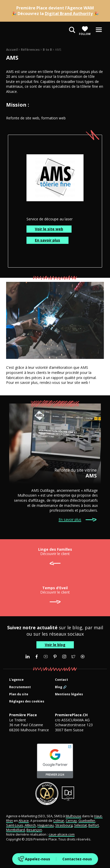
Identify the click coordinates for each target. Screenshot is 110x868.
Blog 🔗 (61, 687)
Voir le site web (49, 229)
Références (30, 50)
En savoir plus (47, 240)
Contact (61, 680)
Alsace (24, 821)
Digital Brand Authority (69, 14)
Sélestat (80, 825)
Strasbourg (64, 825)
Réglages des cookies (27, 702)
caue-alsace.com (62, 834)
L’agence (16, 680)
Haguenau (46, 825)
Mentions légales (69, 694)
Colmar (59, 821)
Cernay (71, 821)
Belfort (94, 825)
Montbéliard (16, 830)
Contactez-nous (77, 859)
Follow (85, 31)
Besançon (34, 830)
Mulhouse (73, 816)
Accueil (12, 50)
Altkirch (30, 825)
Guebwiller (87, 821)
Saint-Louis (15, 825)
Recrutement (20, 687)
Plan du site (19, 694)
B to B (47, 50)
